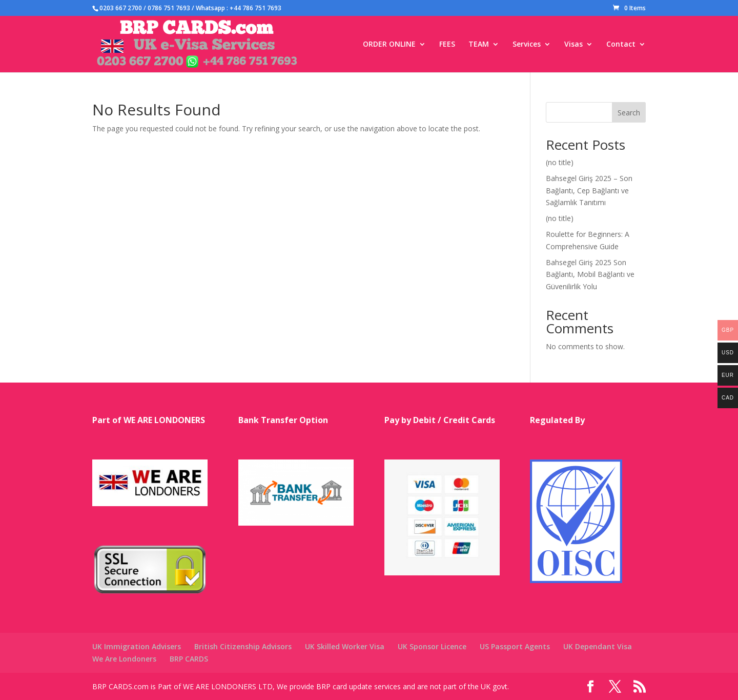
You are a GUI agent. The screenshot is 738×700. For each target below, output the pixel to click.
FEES (447, 45)
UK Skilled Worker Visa (345, 646)
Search (629, 113)
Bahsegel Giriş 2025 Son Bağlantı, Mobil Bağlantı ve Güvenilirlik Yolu (590, 275)
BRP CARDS (189, 659)
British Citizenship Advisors (243, 646)
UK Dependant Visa (598, 646)
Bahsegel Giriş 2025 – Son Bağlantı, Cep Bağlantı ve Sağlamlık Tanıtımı (589, 191)
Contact (621, 45)
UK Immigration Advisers (137, 646)
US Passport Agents (515, 646)
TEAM (479, 45)
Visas (573, 45)
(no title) (560, 162)
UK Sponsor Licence (432, 646)
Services (527, 45)
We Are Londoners (124, 659)
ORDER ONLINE (389, 45)
